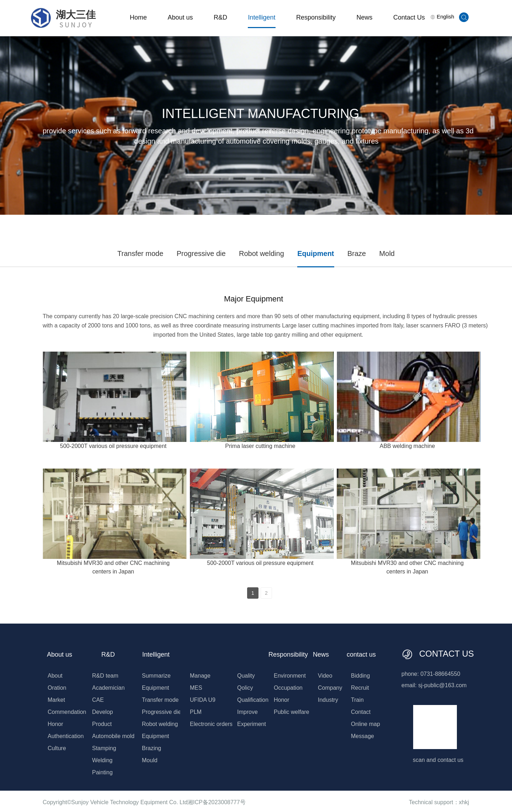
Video (325, 676)
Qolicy (245, 688)
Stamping (104, 748)
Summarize (156, 676)
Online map (366, 724)
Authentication (66, 736)
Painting (102, 772)
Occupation (288, 688)
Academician (108, 688)
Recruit (360, 688)
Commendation (67, 712)
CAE (98, 700)
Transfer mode (140, 253)
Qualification (253, 700)
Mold (387, 253)
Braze (357, 253)
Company (330, 688)
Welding (102, 760)
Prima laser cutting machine (260, 446)
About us (180, 17)
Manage (200, 676)
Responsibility (316, 17)
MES (196, 688)
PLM (196, 712)
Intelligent (262, 17)
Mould (150, 760)
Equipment (316, 253)
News (364, 17)
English (442, 17)
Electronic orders (211, 724)
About (55, 676)
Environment (290, 676)
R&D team (105, 676)
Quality (246, 676)
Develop (103, 712)
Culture (57, 748)
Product (102, 724)
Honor (55, 724)
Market (56, 700)
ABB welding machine (407, 446)
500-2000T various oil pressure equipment (113, 446)
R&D (220, 17)
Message (362, 736)
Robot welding (262, 253)
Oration (57, 688)
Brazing (151, 748)
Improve (247, 712)
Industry (328, 700)
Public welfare (292, 712)
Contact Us (409, 17)
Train (357, 700)
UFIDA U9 (203, 700)
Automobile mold (113, 736)
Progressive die (201, 253)
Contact (361, 712)
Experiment (252, 724)
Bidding (360, 676)
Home (138, 17)
